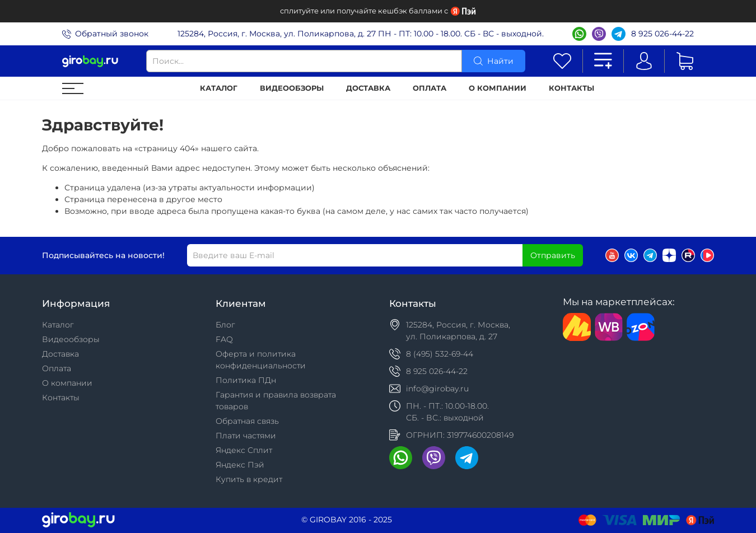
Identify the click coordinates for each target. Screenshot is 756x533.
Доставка (368, 88)
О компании (498, 88)
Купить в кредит (249, 479)
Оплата (430, 88)
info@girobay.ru (437, 389)
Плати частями (246, 436)
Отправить (553, 255)
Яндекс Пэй (240, 465)
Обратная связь (247, 421)
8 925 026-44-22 (662, 34)
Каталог (219, 88)
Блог (225, 325)
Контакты (571, 88)
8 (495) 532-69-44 (440, 354)
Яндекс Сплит (244, 450)
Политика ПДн (246, 380)
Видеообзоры (292, 88)
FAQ (224, 339)
